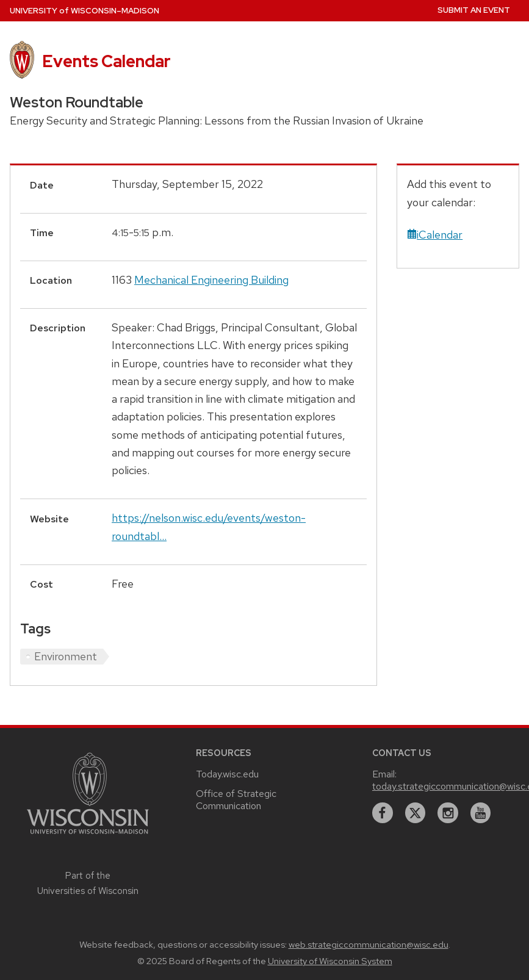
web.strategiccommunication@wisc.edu (369, 945)
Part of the (88, 883)
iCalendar (435, 235)
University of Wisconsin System (330, 961)
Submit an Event (474, 10)
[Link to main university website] (88, 836)
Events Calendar (106, 61)
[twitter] (416, 813)
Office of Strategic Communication (236, 800)
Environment (66, 656)
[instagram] (448, 813)
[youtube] (481, 813)
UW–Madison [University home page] (85, 11)
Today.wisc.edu (227, 774)
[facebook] (383, 813)
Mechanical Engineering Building (211, 280)
